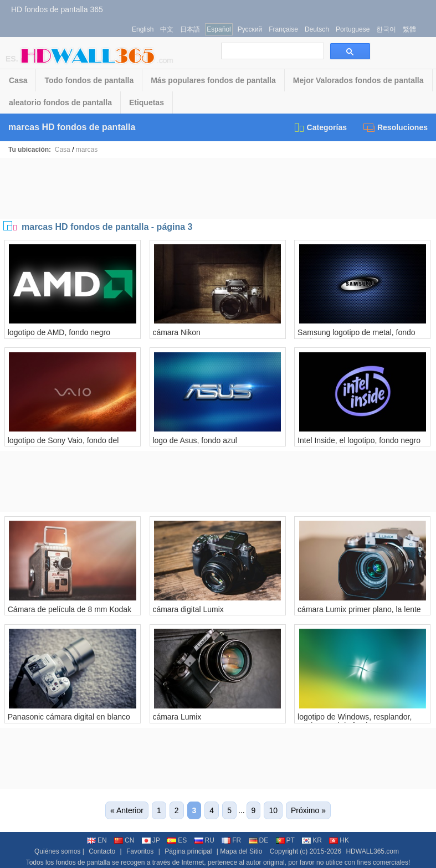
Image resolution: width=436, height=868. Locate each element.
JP (151, 840)
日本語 (190, 29)
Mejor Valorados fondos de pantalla (358, 80)
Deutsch (317, 29)
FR (231, 840)
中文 (167, 29)
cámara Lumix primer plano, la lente (359, 609)
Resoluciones (396, 127)
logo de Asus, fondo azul (195, 440)
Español (219, 29)
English (143, 29)
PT (285, 840)
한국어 (386, 29)
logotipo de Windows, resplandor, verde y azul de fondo (355, 721)
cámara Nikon (176, 332)
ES (177, 840)
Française (283, 29)
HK (339, 840)
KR (312, 840)
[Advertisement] (218, 188)
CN (124, 840)
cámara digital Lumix (188, 609)
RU (204, 840)
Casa (18, 80)
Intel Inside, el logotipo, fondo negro (359, 440)
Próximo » (308, 810)
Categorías (320, 127)
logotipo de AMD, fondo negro (59, 332)
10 (273, 810)
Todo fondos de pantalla (89, 80)
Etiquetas (147, 102)
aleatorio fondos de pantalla (60, 102)
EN (97, 840)
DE (259, 840)
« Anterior (127, 810)
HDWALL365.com (372, 851)
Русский (250, 29)
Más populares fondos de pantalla (213, 80)
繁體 (409, 29)
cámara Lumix (177, 717)
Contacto (102, 851)
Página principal (188, 851)
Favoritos (140, 851)
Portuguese (353, 29)
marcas (87, 150)
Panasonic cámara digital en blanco (69, 717)
